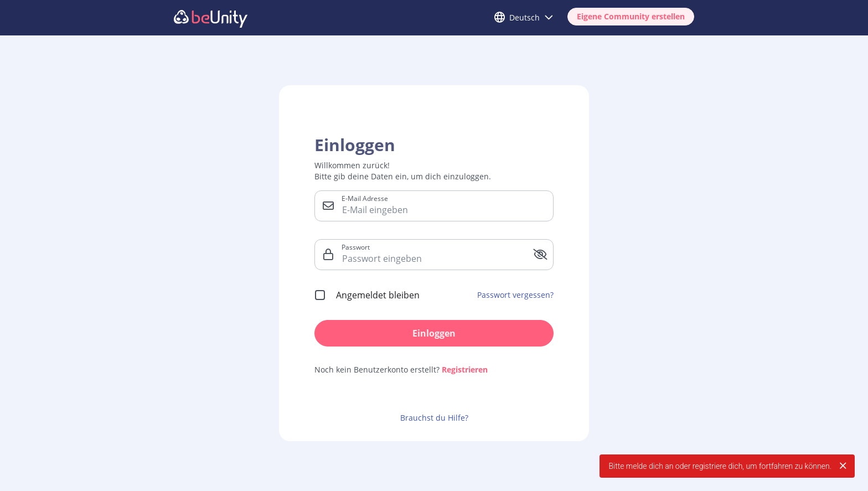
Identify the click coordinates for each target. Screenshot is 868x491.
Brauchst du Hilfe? (434, 418)
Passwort (356, 247)
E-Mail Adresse (365, 198)
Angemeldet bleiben (378, 295)
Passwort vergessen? (515, 295)
